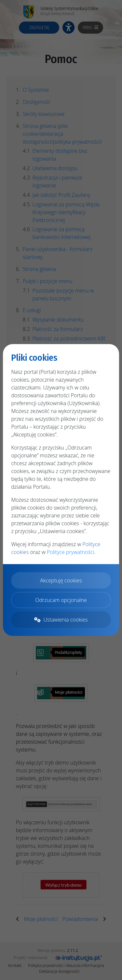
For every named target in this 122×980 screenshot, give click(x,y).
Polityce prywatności (70, 552)
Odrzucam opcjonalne (61, 600)
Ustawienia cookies (61, 620)
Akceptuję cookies (61, 580)
